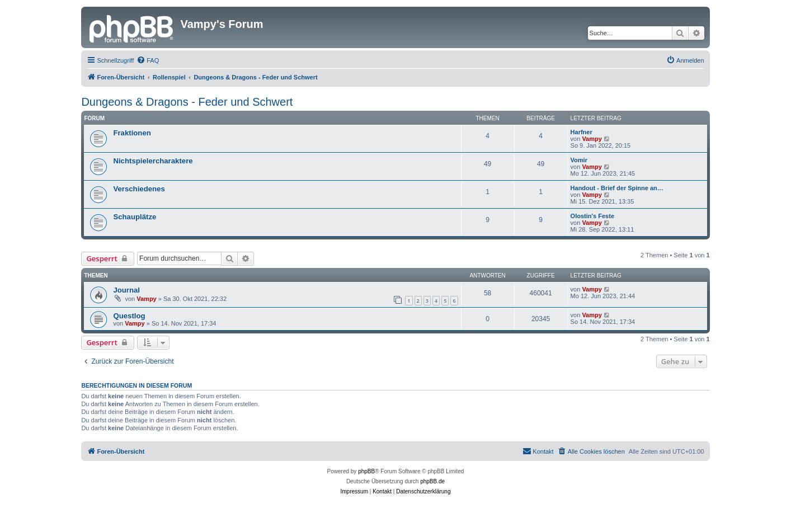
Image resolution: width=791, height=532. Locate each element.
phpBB (366, 471)
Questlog (129, 316)
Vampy (592, 139)
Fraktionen (132, 133)
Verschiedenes (139, 189)
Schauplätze (135, 217)
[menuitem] (148, 60)
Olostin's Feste (592, 216)
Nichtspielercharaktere (153, 161)
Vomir (579, 160)
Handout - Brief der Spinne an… (617, 188)
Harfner (582, 132)
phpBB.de (432, 481)
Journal (126, 290)
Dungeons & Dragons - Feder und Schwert (187, 102)
